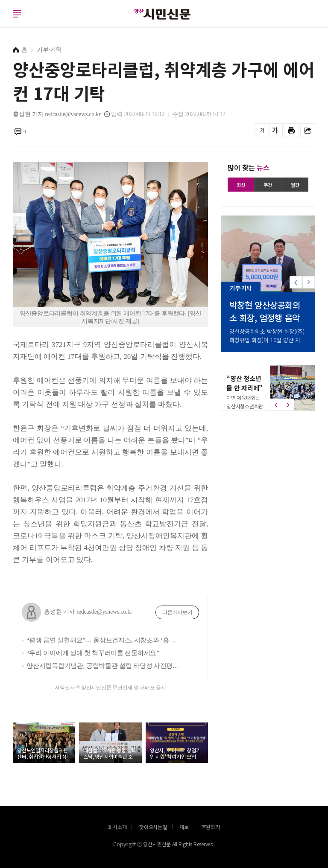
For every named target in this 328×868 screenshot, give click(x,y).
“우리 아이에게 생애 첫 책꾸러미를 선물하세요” (93, 653)
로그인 (2, 22)
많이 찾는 (249, 167)
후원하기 (211, 827)
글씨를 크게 (275, 130)
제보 (184, 827)
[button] (309, 286)
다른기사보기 (177, 612)
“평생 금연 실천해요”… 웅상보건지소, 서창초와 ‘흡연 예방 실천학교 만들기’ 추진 (104, 640)
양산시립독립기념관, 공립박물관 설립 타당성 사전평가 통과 (104, 666)
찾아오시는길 (153, 827)
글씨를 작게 (262, 130)
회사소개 (117, 827)
